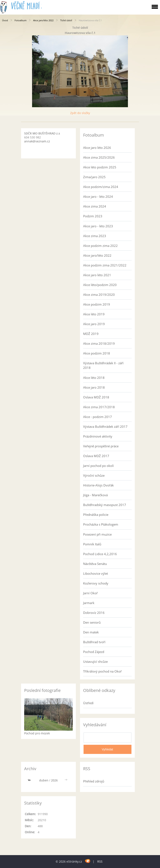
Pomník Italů (92, 544)
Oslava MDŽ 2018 (96, 397)
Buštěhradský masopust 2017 (105, 505)
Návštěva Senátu (95, 564)
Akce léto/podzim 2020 (100, 285)
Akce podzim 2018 (97, 353)
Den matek (91, 632)
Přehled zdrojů (94, 781)
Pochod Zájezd (94, 652)
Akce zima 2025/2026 (99, 157)
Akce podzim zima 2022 (100, 246)
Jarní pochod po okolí (98, 466)
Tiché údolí (66, 20)
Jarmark (89, 603)
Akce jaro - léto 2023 (98, 226)
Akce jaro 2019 (94, 324)
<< (30, 780)
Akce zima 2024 (95, 206)
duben (44, 780)
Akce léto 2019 (94, 314)
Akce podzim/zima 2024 (101, 187)
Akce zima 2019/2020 (99, 295)
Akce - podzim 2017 (97, 417)
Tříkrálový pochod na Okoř (102, 671)
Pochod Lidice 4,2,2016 (100, 554)
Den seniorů (92, 622)
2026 (54, 780)
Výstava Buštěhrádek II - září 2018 (103, 365)
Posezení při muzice (97, 534)
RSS (100, 861)
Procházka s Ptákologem (101, 524)
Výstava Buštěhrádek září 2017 (105, 427)
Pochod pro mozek (37, 733)
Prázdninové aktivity (98, 436)
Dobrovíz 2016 (94, 613)
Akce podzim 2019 (97, 304)
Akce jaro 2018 (94, 387)
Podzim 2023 (93, 216)
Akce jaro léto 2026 (97, 148)
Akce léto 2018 (94, 378)
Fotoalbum (21, 20)
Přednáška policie (96, 515)
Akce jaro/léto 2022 (43, 20)
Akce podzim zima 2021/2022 (105, 265)
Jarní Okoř (90, 593)
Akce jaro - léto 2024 (98, 196)
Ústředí (88, 703)
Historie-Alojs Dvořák (98, 485)
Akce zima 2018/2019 (99, 343)
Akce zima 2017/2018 (99, 407)
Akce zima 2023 (95, 236)
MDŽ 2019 (91, 334)
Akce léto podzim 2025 (100, 167)
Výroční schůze (94, 475)
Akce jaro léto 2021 (97, 275)
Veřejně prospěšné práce (101, 446)
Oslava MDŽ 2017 (96, 456)
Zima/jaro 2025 (94, 177)
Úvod (5, 20)
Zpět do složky (80, 113)
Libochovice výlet (96, 573)
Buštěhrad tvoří (94, 642)
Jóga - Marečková (95, 495)
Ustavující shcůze (95, 662)
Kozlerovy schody (96, 583)
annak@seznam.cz (37, 141)
